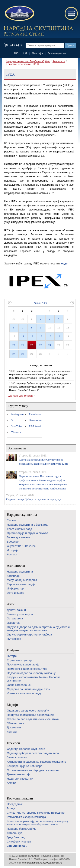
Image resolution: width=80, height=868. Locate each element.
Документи (14, 727)
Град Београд (16, 837)
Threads (16, 432)
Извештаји (14, 623)
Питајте (12, 656)
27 (14, 354)
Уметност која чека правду (24, 693)
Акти (11, 604)
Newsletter (35, 420)
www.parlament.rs (53, 863)
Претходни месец (10, 303)
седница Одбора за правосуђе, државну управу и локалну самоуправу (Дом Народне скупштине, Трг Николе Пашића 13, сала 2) (40, 387)
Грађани (13, 650)
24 (50, 345)
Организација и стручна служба (28, 533)
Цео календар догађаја (20, 396)
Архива (12, 783)
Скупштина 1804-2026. (22, 546)
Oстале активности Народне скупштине (33, 770)
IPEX (36, 64)
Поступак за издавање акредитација (31, 715)
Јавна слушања (17, 757)
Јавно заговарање (19, 685)
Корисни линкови (20, 798)
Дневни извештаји (19, 774)
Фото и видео (16, 593)
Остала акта (15, 618)
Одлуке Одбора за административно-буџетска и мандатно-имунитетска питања (38, 629)
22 (32, 345)
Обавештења (15, 723)
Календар (13, 576)
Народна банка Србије (22, 829)
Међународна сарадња (22, 580)
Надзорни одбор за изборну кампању (31, 673)
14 (23, 336)
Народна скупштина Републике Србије (28, 61)
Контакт (12, 554)
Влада (11, 808)
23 (41, 345)
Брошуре (13, 542)
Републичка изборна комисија (26, 817)
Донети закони (16, 610)
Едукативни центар (19, 660)
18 (59, 336)
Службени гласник (19, 842)
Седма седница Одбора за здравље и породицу (34, 499)
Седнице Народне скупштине (26, 749)
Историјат (13, 550)
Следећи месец (72, 303)
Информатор (15, 588)
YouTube (17, 426)
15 (32, 336)
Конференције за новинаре (25, 766)
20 (14, 345)
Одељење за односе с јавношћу (28, 711)
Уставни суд (15, 833)
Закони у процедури (20, 614)
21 (23, 345)
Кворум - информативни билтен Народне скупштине (34, 679)
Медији (12, 705)
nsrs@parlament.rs (32, 863)
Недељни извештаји (20, 779)
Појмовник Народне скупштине (27, 669)
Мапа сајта (37, 53)
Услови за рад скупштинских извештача (33, 719)
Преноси (13, 743)
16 (41, 336)
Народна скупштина (22, 515)
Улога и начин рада (19, 529)
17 (50, 336)
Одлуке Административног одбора (29, 635)
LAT (25, 53)
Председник (15, 804)
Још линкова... (17, 846)
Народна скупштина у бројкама (27, 525)
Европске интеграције (19, 64)
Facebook (35, 414)
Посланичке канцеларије (23, 664)
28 (23, 354)
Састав (12, 520)
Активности (59, 61)
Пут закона (14, 639)
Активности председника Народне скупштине (36, 762)
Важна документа (18, 537)
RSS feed (35, 426)
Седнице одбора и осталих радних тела (33, 753)
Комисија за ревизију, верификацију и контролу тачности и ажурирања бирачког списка (38, 823)
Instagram (17, 414)
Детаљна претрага (57, 53)
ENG (16, 53)
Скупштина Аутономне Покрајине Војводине (36, 813)
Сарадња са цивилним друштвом (29, 689)
